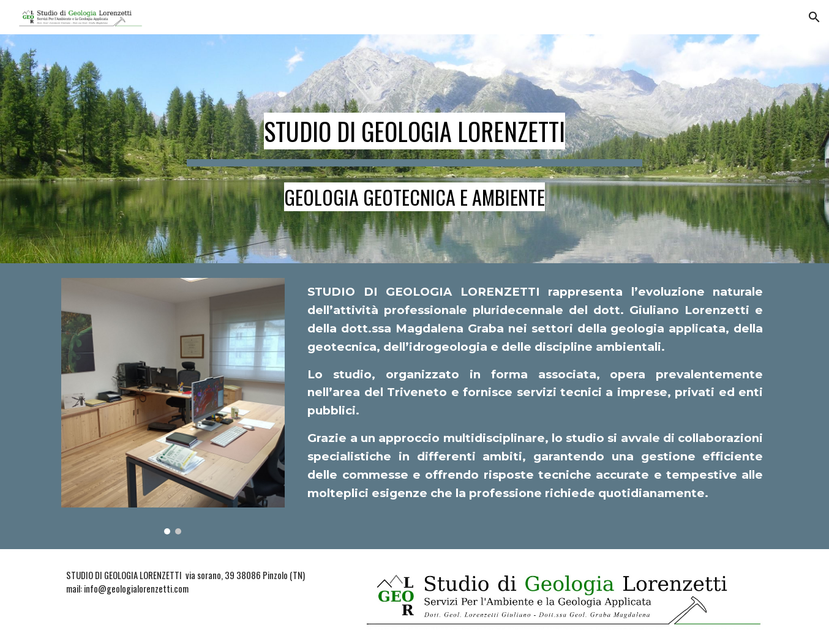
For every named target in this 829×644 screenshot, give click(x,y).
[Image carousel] (173, 406)
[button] (814, 17)
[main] (414, 149)
